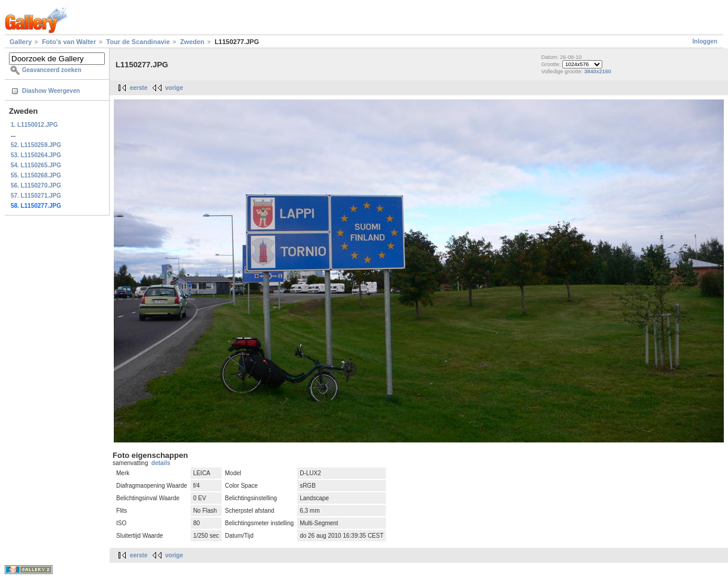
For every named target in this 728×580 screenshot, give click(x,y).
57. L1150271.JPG (36, 196)
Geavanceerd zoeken (52, 70)
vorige (174, 88)
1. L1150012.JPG (34, 125)
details (161, 463)
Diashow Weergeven (51, 91)
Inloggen (705, 41)
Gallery (21, 42)
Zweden (192, 42)
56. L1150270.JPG (36, 185)
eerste (139, 88)
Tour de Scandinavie (138, 42)
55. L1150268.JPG (36, 175)
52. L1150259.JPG (36, 145)
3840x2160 (598, 71)
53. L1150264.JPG (36, 155)
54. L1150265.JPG (36, 165)
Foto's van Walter (69, 42)
